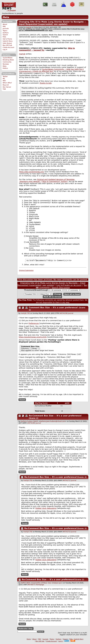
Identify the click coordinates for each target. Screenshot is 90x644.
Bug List (6, 85)
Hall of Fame (7, 39)
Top (85, 286)
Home (29, 640)
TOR (4, 89)
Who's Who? (7, 83)
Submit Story (8, 41)
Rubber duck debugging (46, 509)
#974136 (63, 314)
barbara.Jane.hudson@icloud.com (52, 422)
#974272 (66, 532)
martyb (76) (25, 314)
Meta (6, 17)
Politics (5, 68)
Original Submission (26, 271)
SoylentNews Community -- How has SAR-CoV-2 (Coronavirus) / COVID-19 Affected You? (51, 70)
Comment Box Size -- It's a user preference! (53, 308)
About (5, 24)
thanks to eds (46, 83)
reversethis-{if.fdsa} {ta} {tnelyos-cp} (47, 583)
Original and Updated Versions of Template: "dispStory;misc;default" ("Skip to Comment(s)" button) (47, 181)
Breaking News (8, 60)
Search (5, 35)
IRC (4, 79)
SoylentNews (9, 7)
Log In (5, 50)
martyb (29, 27)
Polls (4, 37)
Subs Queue (7, 43)
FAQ (4, 26)
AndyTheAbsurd (29, 139)
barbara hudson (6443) (30, 422)
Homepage (40, 585)
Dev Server (7, 87)
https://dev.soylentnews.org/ (32, 172)
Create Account (8, 47)
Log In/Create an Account (69, 286)
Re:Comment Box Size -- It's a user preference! (55, 416)
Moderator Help (25, 629)
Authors (6, 33)
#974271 (66, 481)
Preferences (34, 324)
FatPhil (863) (26, 583)
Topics (5, 31)
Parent (22, 400)
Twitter (5, 76)
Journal (71, 314)
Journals (6, 29)
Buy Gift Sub (7, 45)
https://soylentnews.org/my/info (33, 338)
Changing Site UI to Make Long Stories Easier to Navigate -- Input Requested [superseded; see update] (52, 23)
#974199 (31, 424)
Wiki (4, 81)
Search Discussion (61, 288)
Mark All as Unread (52, 297)
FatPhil (58, 141)
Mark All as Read (72, 295)
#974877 (31, 585)
